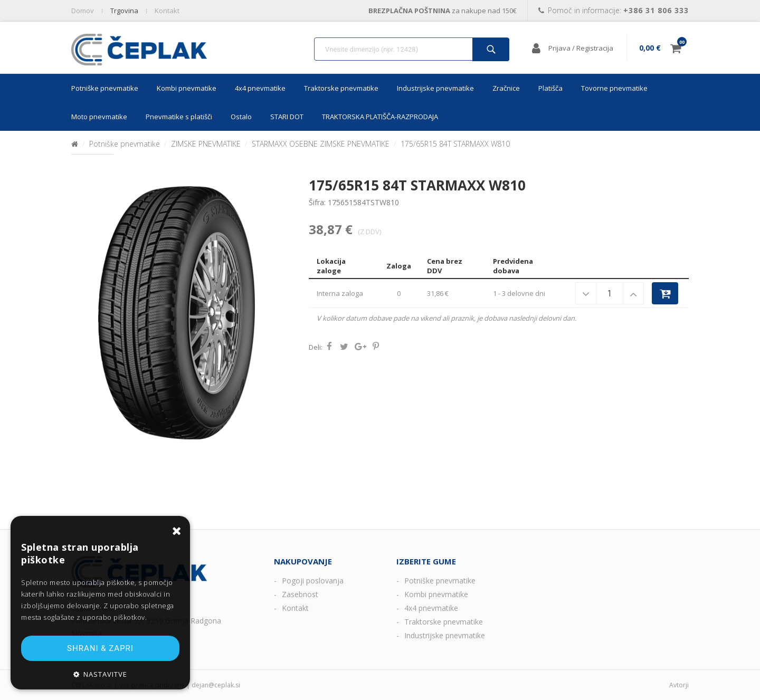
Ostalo (241, 117)
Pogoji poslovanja (313, 581)
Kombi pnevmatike (187, 88)
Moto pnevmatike (99, 117)
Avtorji (679, 685)
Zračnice (506, 88)
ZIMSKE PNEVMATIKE (206, 144)
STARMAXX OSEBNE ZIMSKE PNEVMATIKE (321, 144)
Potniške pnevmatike (105, 88)
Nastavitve (105, 674)
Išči (491, 50)
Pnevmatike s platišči (179, 117)
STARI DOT (287, 117)
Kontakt (295, 608)
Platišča (550, 88)
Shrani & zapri (100, 648)
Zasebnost (300, 594)
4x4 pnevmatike (260, 88)
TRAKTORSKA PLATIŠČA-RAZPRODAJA (380, 117)
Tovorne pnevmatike (614, 88)
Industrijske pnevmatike (435, 88)
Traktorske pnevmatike (341, 88)
